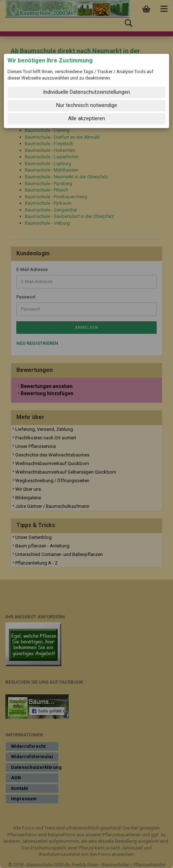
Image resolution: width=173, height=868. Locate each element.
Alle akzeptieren (86, 118)
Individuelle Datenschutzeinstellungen (86, 92)
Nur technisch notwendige (87, 105)
